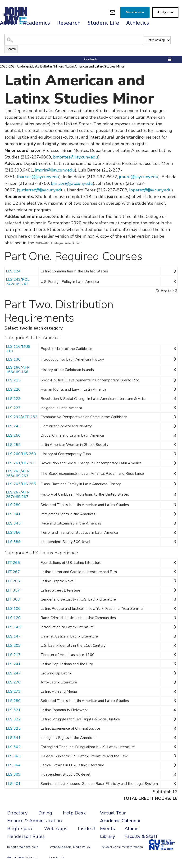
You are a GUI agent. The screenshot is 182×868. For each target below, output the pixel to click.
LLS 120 (13, 618)
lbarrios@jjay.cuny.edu (38, 177)
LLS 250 (13, 435)
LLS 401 (13, 784)
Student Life (103, 23)
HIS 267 (21, 497)
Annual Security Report (22, 857)
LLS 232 (13, 417)
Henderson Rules (26, 836)
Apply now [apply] (165, 12)
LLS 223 (13, 399)
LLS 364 (13, 765)
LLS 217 (13, 655)
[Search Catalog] (74, 40)
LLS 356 (13, 533)
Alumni (132, 829)
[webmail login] (112, 12)
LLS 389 (13, 542)
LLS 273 (13, 692)
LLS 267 (13, 492)
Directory (17, 813)
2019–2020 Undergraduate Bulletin (59, 243)
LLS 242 (13, 280)
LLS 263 (13, 471)
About (8, 23)
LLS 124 (13, 271)
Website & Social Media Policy (70, 847)
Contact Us (57, 857)
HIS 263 (21, 476)
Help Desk (74, 813)
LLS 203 (13, 646)
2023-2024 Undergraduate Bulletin (26, 67)
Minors (59, 67)
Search (11, 49)
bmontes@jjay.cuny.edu (76, 157)
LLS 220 (13, 389)
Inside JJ (86, 829)
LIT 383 (13, 599)
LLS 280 (13, 505)
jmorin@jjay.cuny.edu (55, 170)
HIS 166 (21, 372)
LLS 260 (13, 454)
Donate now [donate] (135, 12)
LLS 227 (13, 408)
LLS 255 (13, 445)
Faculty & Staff (141, 836)
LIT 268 (13, 581)
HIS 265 (29, 484)
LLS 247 (13, 673)
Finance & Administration (34, 821)
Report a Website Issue (23, 847)
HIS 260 (29, 454)
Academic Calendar (120, 821)
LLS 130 (13, 359)
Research (69, 23)
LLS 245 (13, 426)
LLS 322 (13, 719)
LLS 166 (13, 367)
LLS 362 (13, 747)
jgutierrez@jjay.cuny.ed (39, 190)
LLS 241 (13, 664)
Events (107, 829)
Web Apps (56, 829)
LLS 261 (13, 463)
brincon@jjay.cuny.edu (72, 183)
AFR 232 (30, 417)
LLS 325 (13, 728)
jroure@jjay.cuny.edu (138, 177)
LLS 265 (13, 484)
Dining (45, 813)
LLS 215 (13, 380)
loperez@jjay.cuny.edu (150, 190)
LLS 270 (13, 682)
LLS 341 (13, 514)
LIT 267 (13, 572)
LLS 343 (13, 523)
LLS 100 (13, 609)
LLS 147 (13, 636)
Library (107, 836)
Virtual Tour (113, 813)
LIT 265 (13, 563)
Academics (36, 23)
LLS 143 (13, 627)
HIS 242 (21, 284)
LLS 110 (13, 347)
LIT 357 (13, 590)
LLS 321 (13, 710)
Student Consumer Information (122, 847)
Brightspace (20, 829)
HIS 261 (29, 463)
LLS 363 (13, 756)
